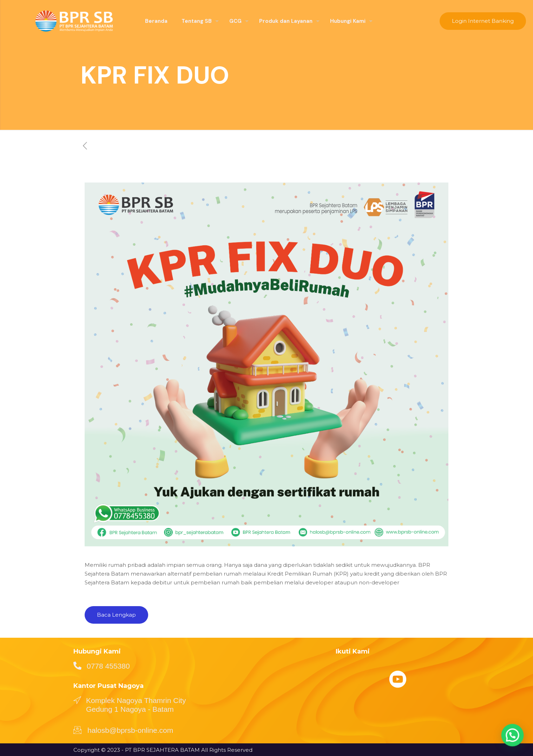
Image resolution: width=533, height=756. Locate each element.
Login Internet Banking (483, 21)
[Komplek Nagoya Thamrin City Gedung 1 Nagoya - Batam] (77, 700)
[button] (515, 743)
